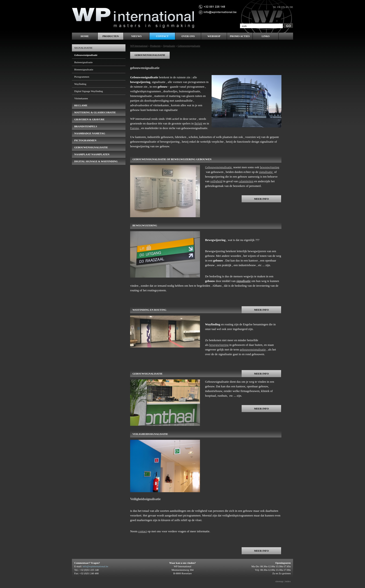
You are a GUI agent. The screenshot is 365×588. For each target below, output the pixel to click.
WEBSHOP (214, 36)
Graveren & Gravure (89, 119)
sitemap (279, 581)
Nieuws (137, 36)
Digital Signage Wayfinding (89, 91)
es (287, 7)
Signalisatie (169, 46)
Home (85, 36)
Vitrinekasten (81, 98)
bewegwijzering (269, 167)
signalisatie (266, 172)
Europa (135, 128)
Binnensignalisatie (84, 69)
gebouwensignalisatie (150, 55)
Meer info (261, 199)
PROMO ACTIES (240, 36)
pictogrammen (85, 140)
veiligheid (216, 181)
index (288, 581)
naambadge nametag (90, 133)
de (291, 7)
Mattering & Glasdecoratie (95, 112)
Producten (155, 46)
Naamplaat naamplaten (92, 154)
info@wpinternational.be (95, 566)
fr (279, 7)
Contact (162, 36)
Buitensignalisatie (83, 62)
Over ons (188, 36)
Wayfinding (80, 84)
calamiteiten (246, 181)
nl (275, 7)
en (283, 7)
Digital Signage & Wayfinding (96, 161)
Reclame (81, 105)
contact (142, 531)
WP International (139, 46)
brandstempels (86, 126)
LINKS (266, 36)
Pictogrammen (82, 77)
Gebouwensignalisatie (219, 167)
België (198, 123)
